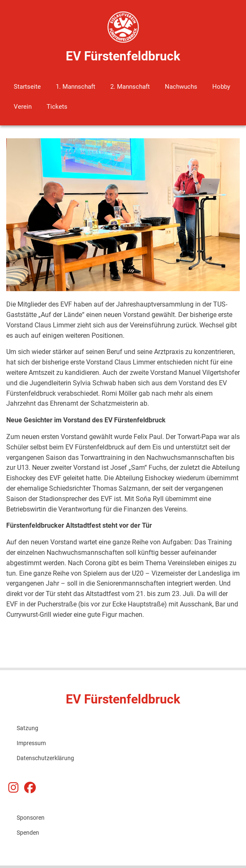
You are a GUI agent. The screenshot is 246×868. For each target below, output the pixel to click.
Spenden (28, 833)
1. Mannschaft (76, 87)
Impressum (31, 743)
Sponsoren (31, 818)
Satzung (27, 728)
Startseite (27, 87)
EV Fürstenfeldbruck (123, 56)
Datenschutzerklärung (45, 758)
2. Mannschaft (130, 87)
